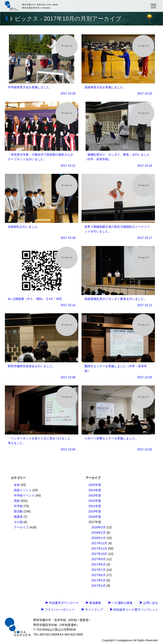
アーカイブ (21, 527)
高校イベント (23, 490)
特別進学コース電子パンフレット (134, 610)
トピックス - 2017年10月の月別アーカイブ (65, 19)
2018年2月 (99, 533)
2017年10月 (99, 554)
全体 (17, 485)
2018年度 (95, 517)
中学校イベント (24, 495)
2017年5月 (99, 580)
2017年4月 (99, 586)
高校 (17, 501)
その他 (18, 522)
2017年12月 (99, 543)
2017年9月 (99, 559)
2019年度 (95, 511)
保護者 (18, 517)
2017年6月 (99, 575)
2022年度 (95, 501)
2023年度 (95, 495)
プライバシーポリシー (58, 610)
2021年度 (95, 506)
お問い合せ (149, 603)
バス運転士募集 (120, 603)
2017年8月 (99, 564)
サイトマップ (92, 610)
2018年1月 (99, 538)
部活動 (18, 511)
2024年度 (95, 490)
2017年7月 (99, 570)
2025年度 (95, 485)
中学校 (18, 506)
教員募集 (93, 603)
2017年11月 (99, 548)
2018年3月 (99, 527)
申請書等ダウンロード (62, 603)
